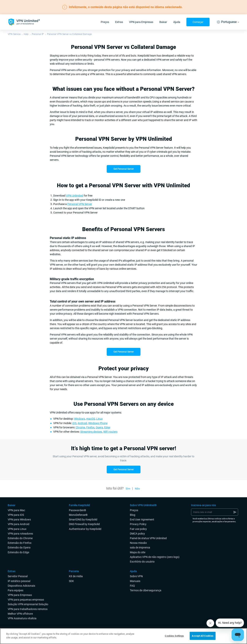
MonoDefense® (78, 515)
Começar (198, 22)
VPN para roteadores (20, 534)
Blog (133, 515)
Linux (99, 419)
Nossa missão (138, 543)
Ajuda (177, 22)
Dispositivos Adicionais (21, 586)
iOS (74, 423)
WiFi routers (110, 432)
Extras (119, 22)
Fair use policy (138, 529)
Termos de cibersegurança (146, 590)
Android (82, 423)
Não (137, 489)
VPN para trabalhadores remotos (28, 609)
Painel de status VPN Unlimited (148, 538)
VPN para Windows (19, 519)
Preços (105, 22)
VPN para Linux (17, 529)
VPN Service (14, 34)
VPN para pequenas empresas (26, 600)
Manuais (135, 581)
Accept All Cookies (203, 636)
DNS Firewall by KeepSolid (84, 524)
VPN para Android (19, 524)
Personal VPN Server (80, 204)
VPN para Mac (16, 510)
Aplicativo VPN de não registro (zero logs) (155, 557)
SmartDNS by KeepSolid (83, 519)
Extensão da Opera (19, 547)
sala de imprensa (140, 547)
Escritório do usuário (142, 562)
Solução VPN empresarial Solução (28, 604)
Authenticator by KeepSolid (85, 529)
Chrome (80, 427)
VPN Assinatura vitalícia (22, 618)
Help (26, 34)
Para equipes (16, 590)
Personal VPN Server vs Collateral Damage (69, 34)
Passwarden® (77, 510)
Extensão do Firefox (20, 543)
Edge (107, 427)
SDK (71, 581)
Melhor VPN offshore (20, 614)
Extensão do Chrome (20, 538)
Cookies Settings (174, 636)
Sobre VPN (136, 576)
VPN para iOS (16, 515)
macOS (91, 419)
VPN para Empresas (141, 22)
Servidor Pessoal (18, 576)
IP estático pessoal (19, 581)
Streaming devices (91, 432)
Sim (128, 489)
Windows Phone (98, 423)
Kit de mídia (76, 576)
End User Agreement (142, 519)
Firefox (90, 427)
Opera (99, 427)
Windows (80, 419)
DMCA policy (137, 534)
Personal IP (38, 34)
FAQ (132, 586)
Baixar (163, 22)
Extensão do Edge (18, 552)
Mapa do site (138, 552)
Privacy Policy (138, 524)
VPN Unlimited (75, 196)
